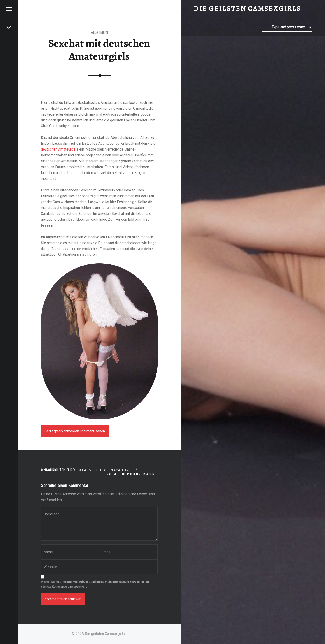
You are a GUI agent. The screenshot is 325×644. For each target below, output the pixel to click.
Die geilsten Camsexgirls (105, 634)
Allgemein (99, 33)
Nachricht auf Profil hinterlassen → (132, 474)
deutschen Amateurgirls (60, 149)
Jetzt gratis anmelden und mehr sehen (75, 431)
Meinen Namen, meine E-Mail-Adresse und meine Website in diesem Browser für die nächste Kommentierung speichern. (95, 584)
